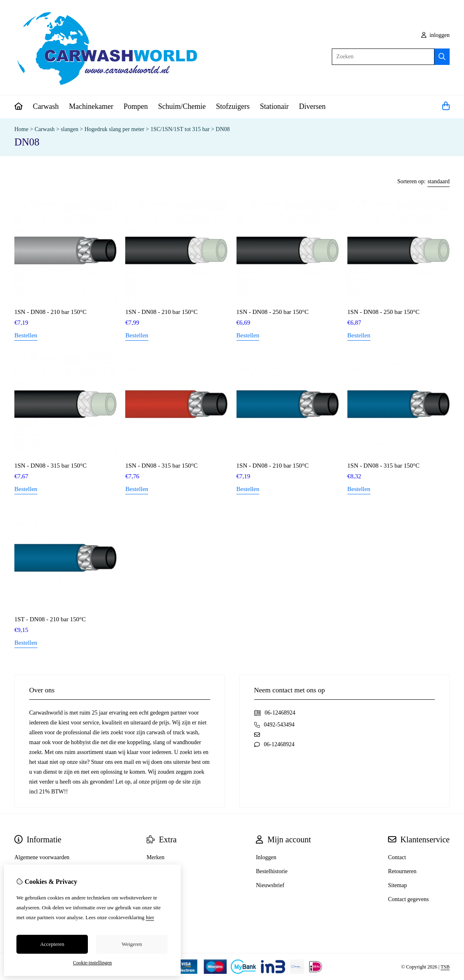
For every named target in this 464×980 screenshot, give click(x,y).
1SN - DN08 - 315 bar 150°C (51, 466)
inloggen (436, 35)
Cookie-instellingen (93, 963)
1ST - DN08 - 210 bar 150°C (50, 619)
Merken (156, 857)
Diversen (312, 106)
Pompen (136, 106)
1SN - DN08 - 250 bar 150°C (273, 312)
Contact (397, 857)
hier (150, 917)
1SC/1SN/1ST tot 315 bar (180, 129)
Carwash (46, 106)
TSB (445, 967)
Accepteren (52, 944)
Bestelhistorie (272, 871)
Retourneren (402, 871)
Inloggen (266, 857)
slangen (70, 129)
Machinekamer (91, 106)
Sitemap (397, 885)
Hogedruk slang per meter (115, 129)
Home (21, 129)
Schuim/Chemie (182, 106)
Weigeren (132, 944)
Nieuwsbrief (270, 885)
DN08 (223, 129)
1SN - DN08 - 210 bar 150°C (51, 312)
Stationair (274, 106)
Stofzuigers (233, 106)
